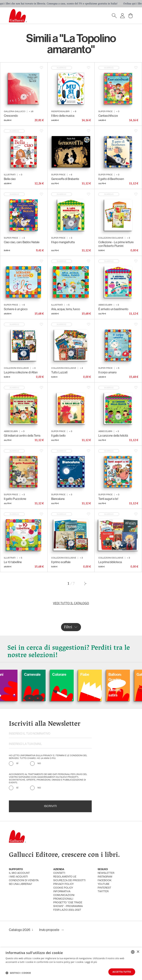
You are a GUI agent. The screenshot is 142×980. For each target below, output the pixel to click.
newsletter (106, 873)
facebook (105, 881)
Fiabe (96, 674)
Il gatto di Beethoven (111, 179)
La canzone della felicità (113, 436)
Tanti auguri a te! (108, 499)
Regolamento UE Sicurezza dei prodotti (69, 879)
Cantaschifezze (108, 116)
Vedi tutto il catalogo (71, 603)
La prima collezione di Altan (21, 372)
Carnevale (44, 674)
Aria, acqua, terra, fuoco (66, 309)
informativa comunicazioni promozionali (64, 895)
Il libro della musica (63, 116)
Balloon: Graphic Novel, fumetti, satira (126, 685)
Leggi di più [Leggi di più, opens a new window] (91, 962)
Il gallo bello (58, 436)
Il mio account (19, 873)
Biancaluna (58, 499)
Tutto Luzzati (59, 372)
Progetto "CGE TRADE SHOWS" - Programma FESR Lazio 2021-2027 (68, 906)
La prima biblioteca (110, 562)
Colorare (70, 674)
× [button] (138, 952)
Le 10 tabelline (13, 562)
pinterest (104, 888)
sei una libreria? (20, 884)
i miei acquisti (18, 877)
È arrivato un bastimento (113, 309)
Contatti (59, 873)
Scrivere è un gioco (16, 309)
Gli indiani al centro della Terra (22, 436)
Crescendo (11, 116)
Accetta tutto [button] (122, 972)
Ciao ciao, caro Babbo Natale (22, 242)
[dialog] (71, 964)
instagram (105, 877)
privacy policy (64, 884)
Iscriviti (50, 806)
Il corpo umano (108, 372)
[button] (18, 973)
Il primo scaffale (61, 562)
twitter (103, 892)
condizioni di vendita (24, 881)
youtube (104, 884)
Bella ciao (10, 179)
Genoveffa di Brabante (65, 179)
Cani (11, 674)
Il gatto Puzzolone (15, 499)
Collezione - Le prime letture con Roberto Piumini (116, 244)
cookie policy (63, 888)
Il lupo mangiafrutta (63, 242)
